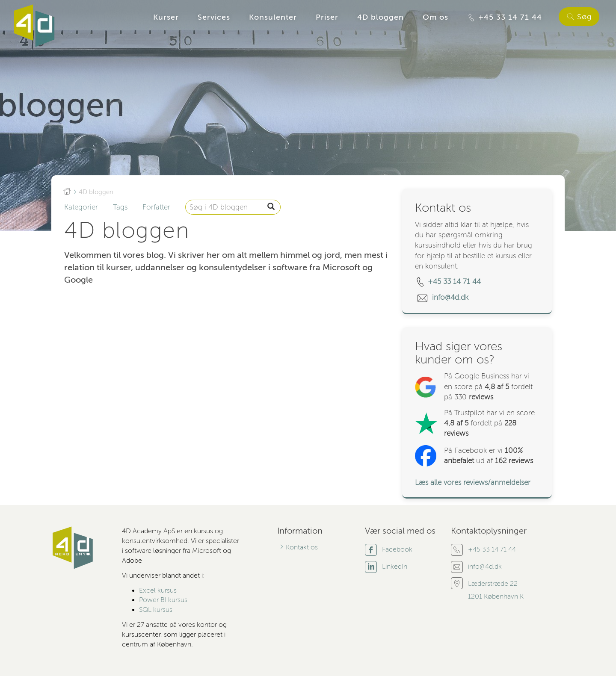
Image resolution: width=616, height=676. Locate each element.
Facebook (397, 549)
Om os (435, 17)
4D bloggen (381, 17)
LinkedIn (395, 567)
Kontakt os (302, 547)
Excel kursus (158, 590)
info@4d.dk (451, 297)
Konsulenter (273, 17)
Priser (327, 17)
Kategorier (81, 207)
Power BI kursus (163, 600)
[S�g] (271, 207)
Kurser (166, 17)
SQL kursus (156, 610)
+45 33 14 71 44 (505, 17)
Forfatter (156, 207)
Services (214, 17)
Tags (120, 207)
